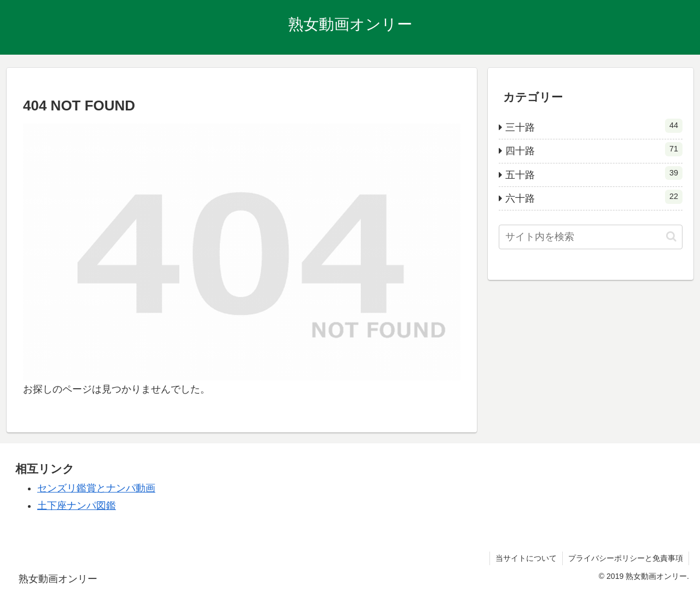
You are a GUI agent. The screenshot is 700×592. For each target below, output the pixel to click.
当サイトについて (526, 558)
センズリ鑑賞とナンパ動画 (96, 488)
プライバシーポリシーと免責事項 (626, 558)
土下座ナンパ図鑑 (77, 506)
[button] (671, 236)
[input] (591, 237)
